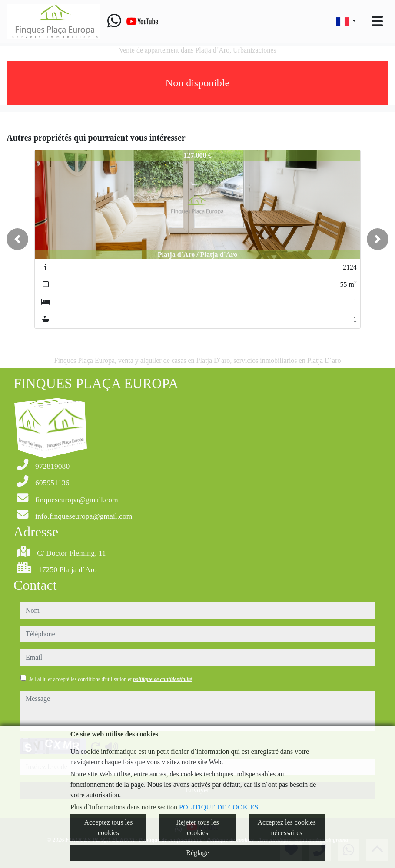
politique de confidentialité (162, 679)
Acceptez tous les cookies (108, 827)
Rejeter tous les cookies (197, 827)
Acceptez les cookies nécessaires (287, 827)
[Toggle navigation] (377, 21)
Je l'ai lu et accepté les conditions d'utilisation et (111, 679)
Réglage (197, 853)
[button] (17, 239)
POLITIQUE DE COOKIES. (219, 807)
